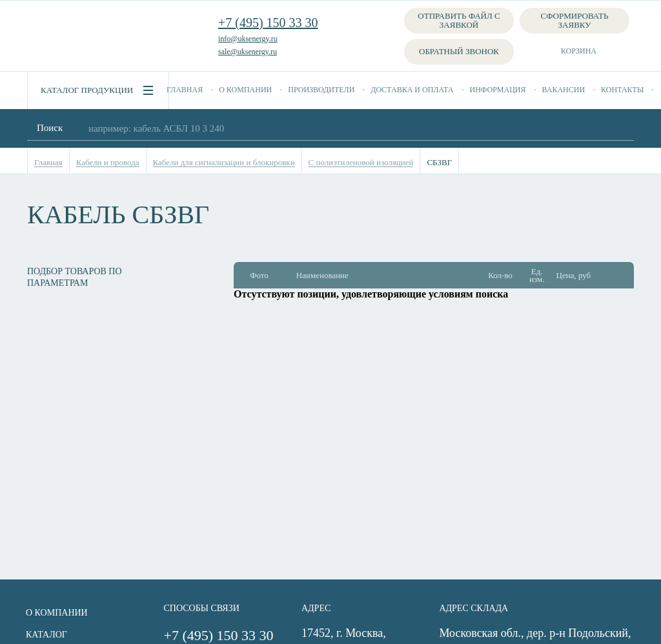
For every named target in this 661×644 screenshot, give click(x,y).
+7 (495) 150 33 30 (268, 23)
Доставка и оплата (412, 90)
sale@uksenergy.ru (248, 52)
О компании (245, 90)
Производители (321, 90)
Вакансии (564, 90)
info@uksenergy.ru (248, 39)
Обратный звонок (459, 51)
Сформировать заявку (575, 20)
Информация (498, 90)
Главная (185, 90)
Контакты (622, 90)
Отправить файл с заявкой (459, 20)
